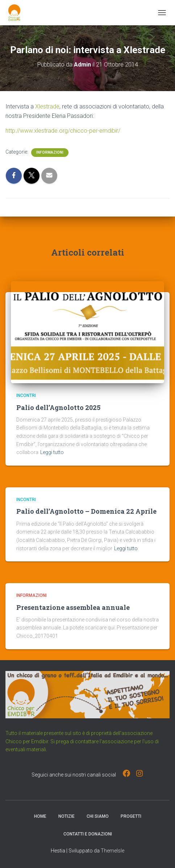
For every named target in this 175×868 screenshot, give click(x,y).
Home (40, 816)
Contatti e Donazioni (88, 834)
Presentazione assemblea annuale (73, 607)
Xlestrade (47, 106)
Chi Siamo (98, 816)
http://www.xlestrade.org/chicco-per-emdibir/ (63, 131)
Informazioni (50, 152)
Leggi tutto (52, 452)
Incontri (26, 395)
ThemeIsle (112, 851)
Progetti (131, 816)
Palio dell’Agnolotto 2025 (58, 407)
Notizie (66, 816)
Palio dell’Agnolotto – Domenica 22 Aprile (86, 511)
